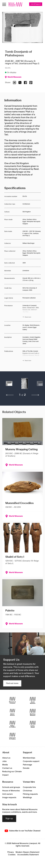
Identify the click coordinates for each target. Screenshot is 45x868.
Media (5, 765)
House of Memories (11, 791)
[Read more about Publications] (32, 356)
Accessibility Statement (28, 855)
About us (6, 758)
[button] (9, 385)
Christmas (28, 791)
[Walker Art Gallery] (12, 724)
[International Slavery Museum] (12, 712)
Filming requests (30, 794)
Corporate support (31, 761)
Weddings (27, 798)
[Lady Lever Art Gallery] (12, 736)
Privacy (11, 852)
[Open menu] (4, 4)
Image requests (9, 798)
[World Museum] (33, 700)
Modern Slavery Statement (28, 852)
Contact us (7, 768)
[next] (35, 395)
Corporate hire (29, 787)
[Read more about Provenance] (32, 312)
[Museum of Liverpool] (12, 700)
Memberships (29, 758)
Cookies (12, 855)
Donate (26, 768)
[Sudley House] (33, 724)
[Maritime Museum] (33, 712)
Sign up (9, 819)
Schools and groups (11, 787)
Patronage (27, 765)
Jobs (4, 761)
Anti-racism (7, 794)
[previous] (10, 395)
